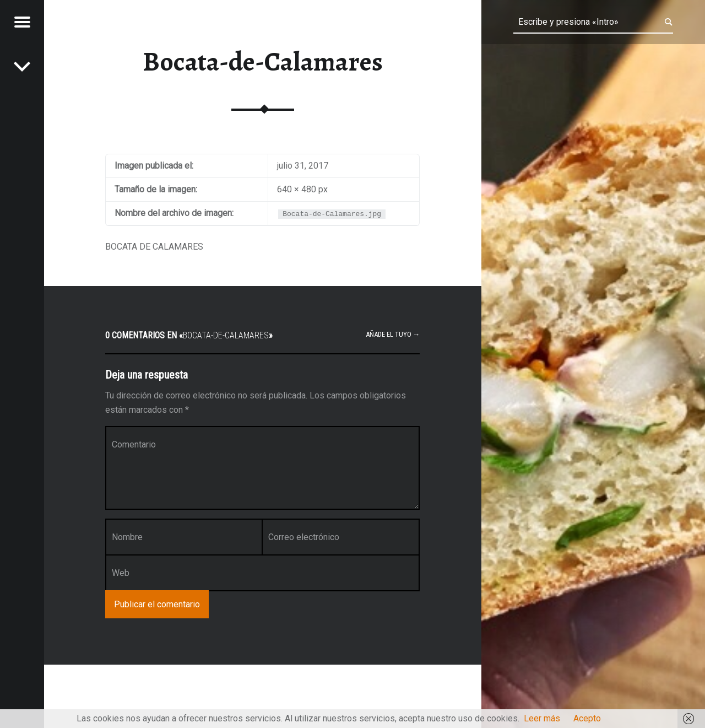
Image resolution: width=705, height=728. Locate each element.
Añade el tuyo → (393, 334)
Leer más (542, 718)
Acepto (587, 718)
